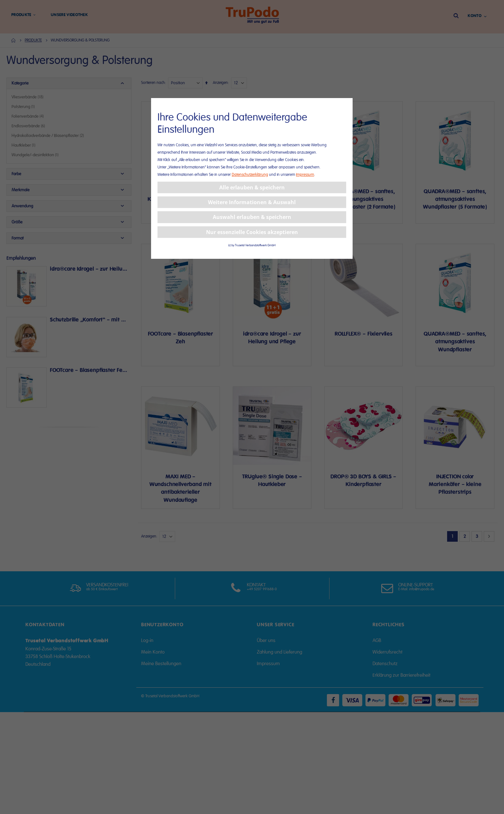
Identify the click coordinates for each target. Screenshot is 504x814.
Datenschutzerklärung (250, 175)
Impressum (305, 175)
